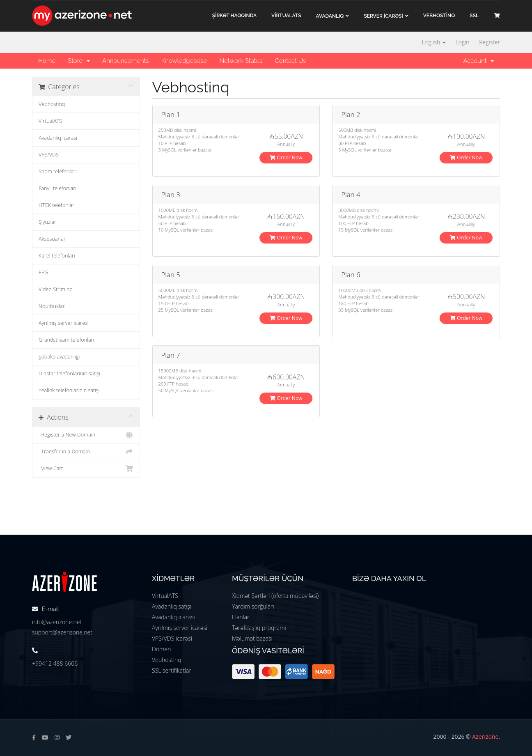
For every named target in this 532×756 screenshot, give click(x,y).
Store (79, 61)
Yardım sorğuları (253, 606)
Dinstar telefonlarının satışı (69, 373)
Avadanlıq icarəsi (58, 138)
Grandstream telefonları (66, 340)
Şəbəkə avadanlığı (59, 357)
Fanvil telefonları (57, 188)
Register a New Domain (86, 435)
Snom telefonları (58, 171)
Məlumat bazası (252, 638)
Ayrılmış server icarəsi (64, 323)
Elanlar (241, 617)
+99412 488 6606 (55, 663)
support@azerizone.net (62, 632)
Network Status (241, 61)
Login (462, 42)
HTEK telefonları (57, 205)
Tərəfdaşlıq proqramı (259, 628)
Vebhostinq (52, 104)
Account (478, 61)
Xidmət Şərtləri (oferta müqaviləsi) (275, 596)
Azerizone (485, 736)
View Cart (86, 469)
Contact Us (290, 61)
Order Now (286, 157)
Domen (161, 649)
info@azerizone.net (57, 622)
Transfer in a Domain (86, 452)
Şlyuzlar (47, 222)
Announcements (126, 61)
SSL (474, 16)
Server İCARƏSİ (383, 16)
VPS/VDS (49, 155)
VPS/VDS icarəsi (172, 638)
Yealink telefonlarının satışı (69, 390)
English (434, 42)
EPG (43, 272)
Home (47, 61)
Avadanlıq (330, 16)
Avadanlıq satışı (172, 606)
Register (490, 42)
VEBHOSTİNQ (439, 16)
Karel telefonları (57, 256)
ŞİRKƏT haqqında (234, 16)
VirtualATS (50, 121)
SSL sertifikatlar (172, 670)
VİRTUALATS (286, 16)
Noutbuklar (52, 306)
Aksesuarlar (52, 239)
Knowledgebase (184, 61)
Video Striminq (56, 289)
